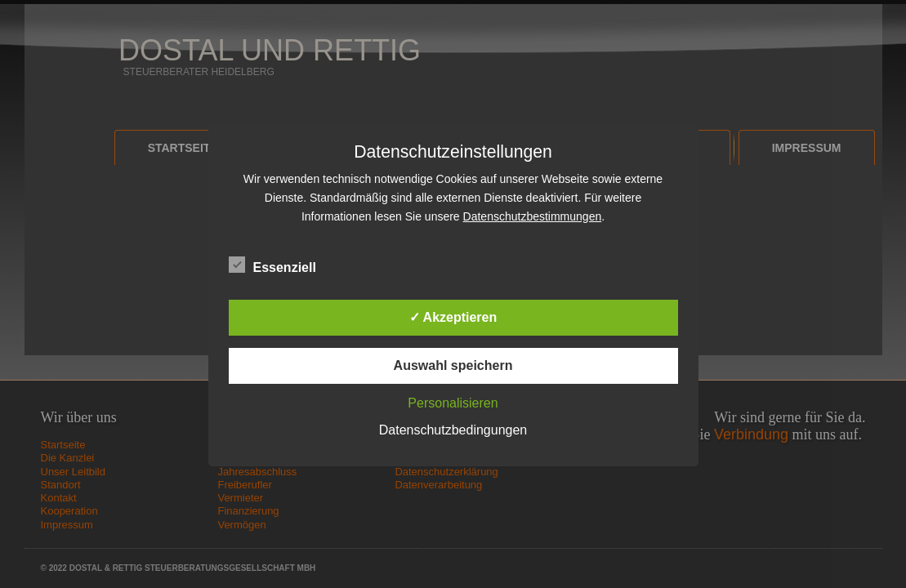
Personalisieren (453, 403)
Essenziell (272, 265)
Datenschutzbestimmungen (533, 216)
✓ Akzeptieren (453, 317)
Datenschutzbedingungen (453, 430)
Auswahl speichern (453, 365)
